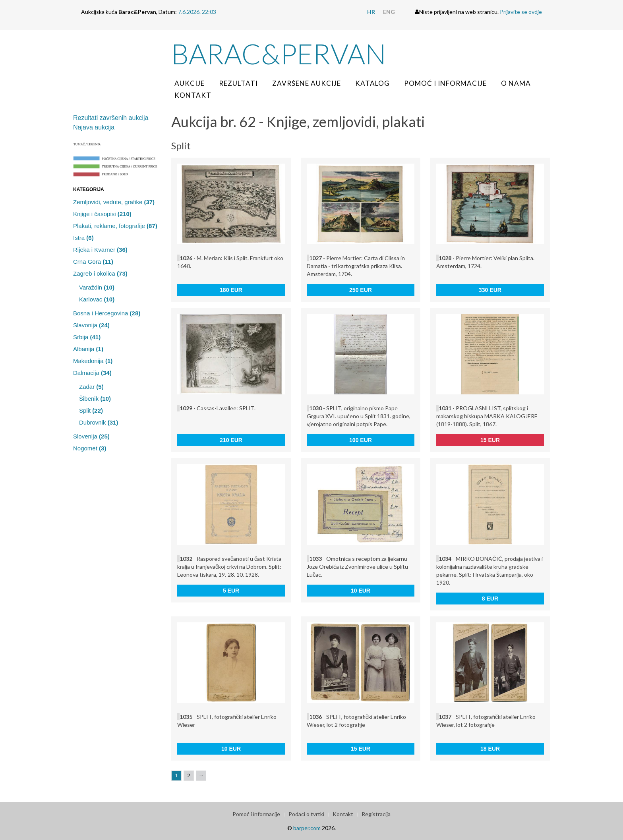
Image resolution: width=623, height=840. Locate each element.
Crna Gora (93, 262)
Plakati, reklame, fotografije (115, 226)
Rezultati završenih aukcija (111, 118)
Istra (83, 238)
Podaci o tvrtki (306, 814)
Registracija (376, 814)
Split (91, 410)
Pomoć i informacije (445, 83)
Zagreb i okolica (100, 273)
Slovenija (91, 436)
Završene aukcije (307, 83)
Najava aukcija (94, 127)
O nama (516, 83)
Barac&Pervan (279, 54)
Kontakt (193, 95)
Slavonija (91, 325)
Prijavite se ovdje (521, 12)
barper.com (307, 828)
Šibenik (95, 399)
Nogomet (90, 448)
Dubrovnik (99, 422)
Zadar (91, 387)
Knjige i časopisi (102, 214)
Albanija (88, 349)
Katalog (372, 83)
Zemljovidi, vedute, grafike (114, 202)
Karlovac (97, 299)
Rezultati (238, 83)
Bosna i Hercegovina (107, 313)
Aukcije (190, 83)
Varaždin (97, 287)
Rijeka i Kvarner (100, 250)
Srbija (87, 337)
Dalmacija (92, 373)
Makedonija (93, 361)
